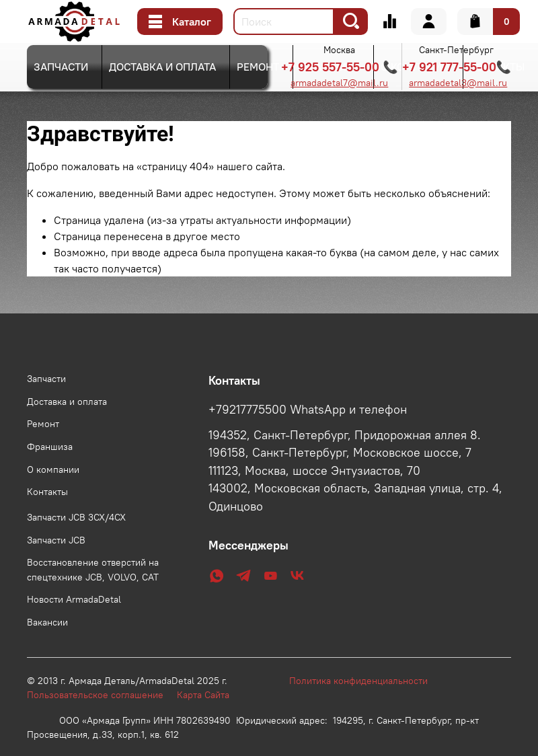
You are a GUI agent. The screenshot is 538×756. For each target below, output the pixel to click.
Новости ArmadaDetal (74, 599)
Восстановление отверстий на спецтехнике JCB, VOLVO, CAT (93, 570)
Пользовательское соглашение (102, 695)
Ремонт (258, 67)
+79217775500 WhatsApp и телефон (308, 410)
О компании (53, 469)
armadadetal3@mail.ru (458, 83)
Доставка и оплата (162, 67)
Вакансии (47, 622)
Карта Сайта (203, 695)
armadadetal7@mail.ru (339, 83)
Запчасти (61, 67)
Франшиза (50, 447)
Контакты (47, 492)
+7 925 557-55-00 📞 (339, 67)
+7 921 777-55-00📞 (457, 67)
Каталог (180, 22)
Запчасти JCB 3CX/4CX (76, 517)
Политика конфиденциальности (365, 681)
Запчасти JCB (56, 540)
